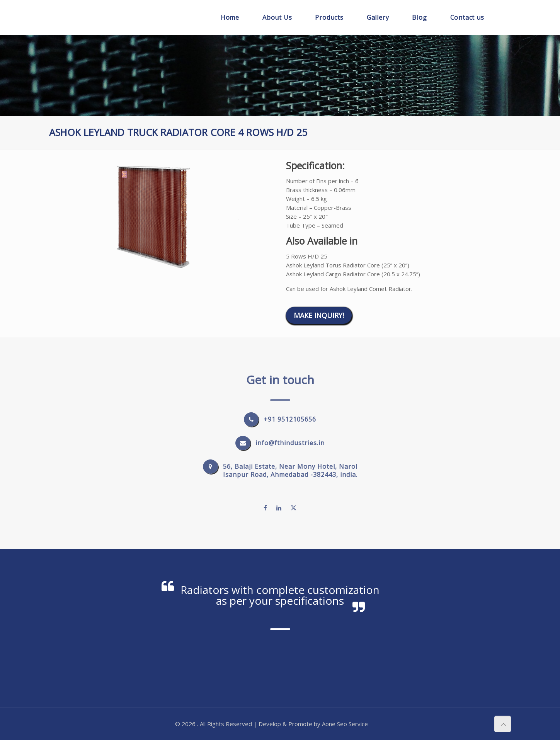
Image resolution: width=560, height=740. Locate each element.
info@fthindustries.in (290, 443)
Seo (342, 724)
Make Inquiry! (319, 315)
